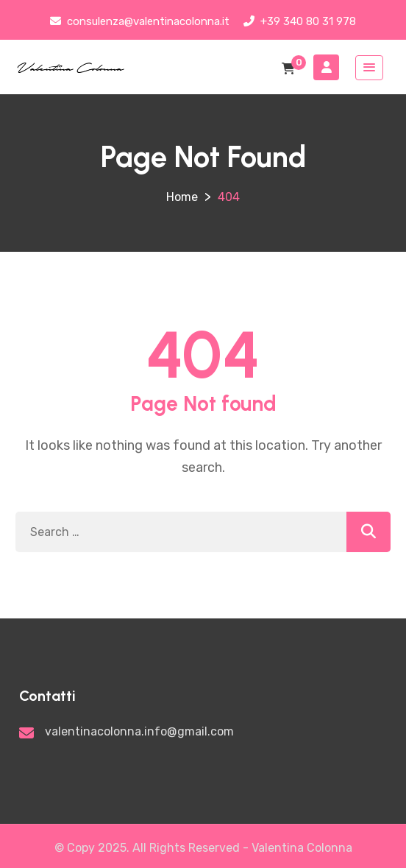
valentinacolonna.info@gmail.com (139, 731)
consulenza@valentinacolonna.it (140, 21)
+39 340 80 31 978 (300, 21)
